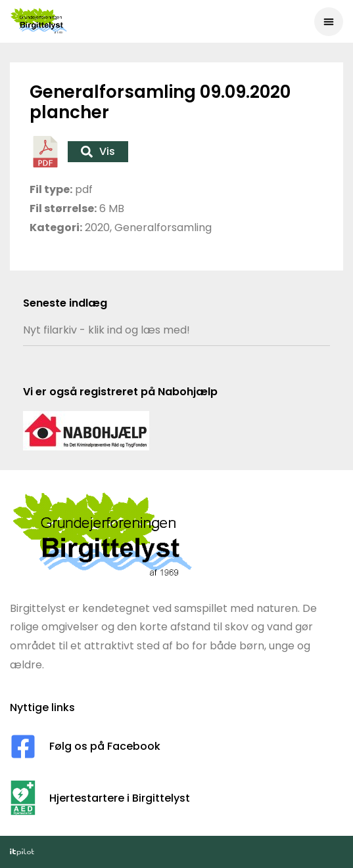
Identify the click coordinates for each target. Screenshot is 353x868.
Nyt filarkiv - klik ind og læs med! (106, 330)
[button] (329, 22)
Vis (98, 151)
